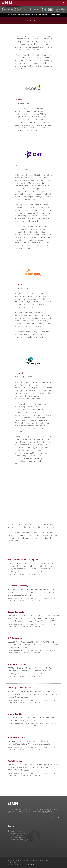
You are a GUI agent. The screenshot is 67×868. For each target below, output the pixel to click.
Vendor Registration (37, 861)
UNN (29, 20)
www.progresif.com (24, 377)
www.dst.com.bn (22, 169)
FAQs (47, 861)
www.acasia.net (22, 103)
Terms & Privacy (13, 863)
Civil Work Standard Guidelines (18, 861)
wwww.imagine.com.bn (25, 288)
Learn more (54, 15)
